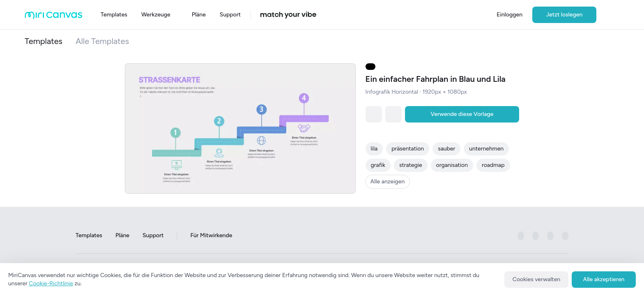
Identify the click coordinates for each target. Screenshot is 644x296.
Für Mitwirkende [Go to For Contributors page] (211, 236)
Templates (44, 41)
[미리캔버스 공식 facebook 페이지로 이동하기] (521, 236)
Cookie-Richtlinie (51, 283)
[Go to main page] (54, 17)
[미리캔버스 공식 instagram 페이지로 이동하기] (536, 236)
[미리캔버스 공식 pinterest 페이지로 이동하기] (550, 236)
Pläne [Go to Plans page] (122, 236)
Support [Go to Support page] (153, 236)
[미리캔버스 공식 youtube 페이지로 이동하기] (565, 236)
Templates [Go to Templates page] (89, 236)
